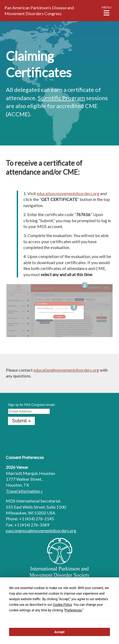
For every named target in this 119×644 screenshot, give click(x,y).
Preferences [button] (73, 610)
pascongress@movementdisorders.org (41, 531)
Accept (59, 632)
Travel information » (24, 491)
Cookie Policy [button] (62, 605)
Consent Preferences (25, 457)
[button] (107, 10)
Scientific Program (61, 98)
